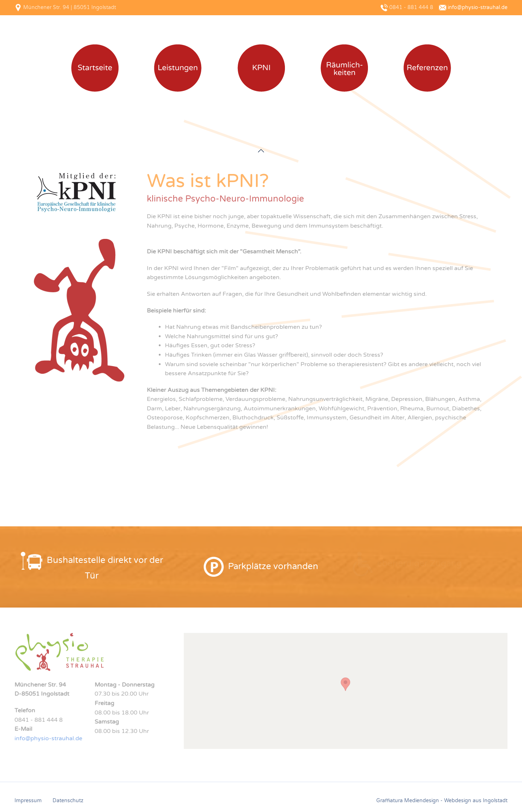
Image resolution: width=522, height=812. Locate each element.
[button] (261, 151)
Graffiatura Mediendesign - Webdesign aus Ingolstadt (442, 801)
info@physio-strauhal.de (478, 7)
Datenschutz (68, 801)
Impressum (28, 801)
